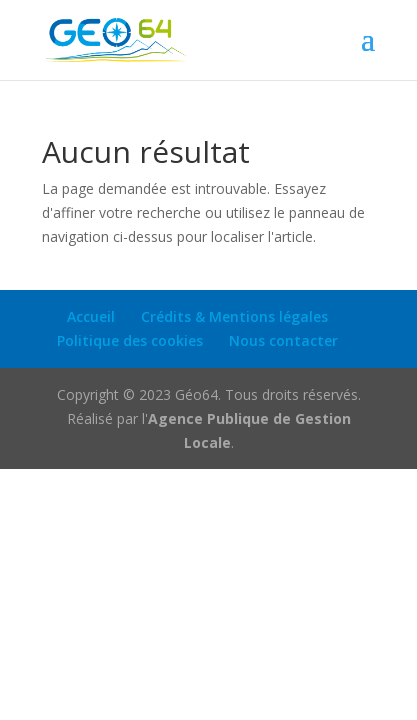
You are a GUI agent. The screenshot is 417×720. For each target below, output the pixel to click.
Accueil (91, 316)
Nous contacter (283, 340)
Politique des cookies (130, 340)
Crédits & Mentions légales (234, 316)
